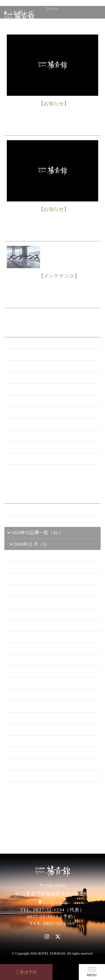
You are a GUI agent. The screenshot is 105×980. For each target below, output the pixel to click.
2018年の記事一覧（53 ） (35, 730)
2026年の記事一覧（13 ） (35, 509)
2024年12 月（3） (29, 544)
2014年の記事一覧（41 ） (35, 776)
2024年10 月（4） (30, 556)
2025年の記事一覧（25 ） (35, 521)
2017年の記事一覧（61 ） (35, 741)
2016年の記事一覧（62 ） (35, 753)
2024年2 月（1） (28, 648)
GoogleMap (55, 902)
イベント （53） (26, 436)
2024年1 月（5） (28, 660)
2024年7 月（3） (28, 590)
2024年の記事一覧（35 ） (35, 533)
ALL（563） (22, 343)
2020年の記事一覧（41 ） (35, 706)
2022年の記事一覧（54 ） (35, 683)
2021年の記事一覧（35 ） (35, 695)
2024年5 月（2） (28, 614)
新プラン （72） (26, 366)
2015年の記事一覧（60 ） (35, 764)
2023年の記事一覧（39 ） (35, 672)
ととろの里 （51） (29, 424)
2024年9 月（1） (28, 567)
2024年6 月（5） (28, 602)
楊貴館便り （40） (28, 447)
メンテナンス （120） (32, 378)
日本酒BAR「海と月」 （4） (39, 401)
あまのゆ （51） (26, 412)
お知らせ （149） (27, 355)
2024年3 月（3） (28, 637)
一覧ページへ (52, 474)
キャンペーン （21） (31, 389)
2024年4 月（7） (28, 625)
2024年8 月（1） (28, 579)
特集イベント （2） (30, 459)
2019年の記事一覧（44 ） (35, 718)
